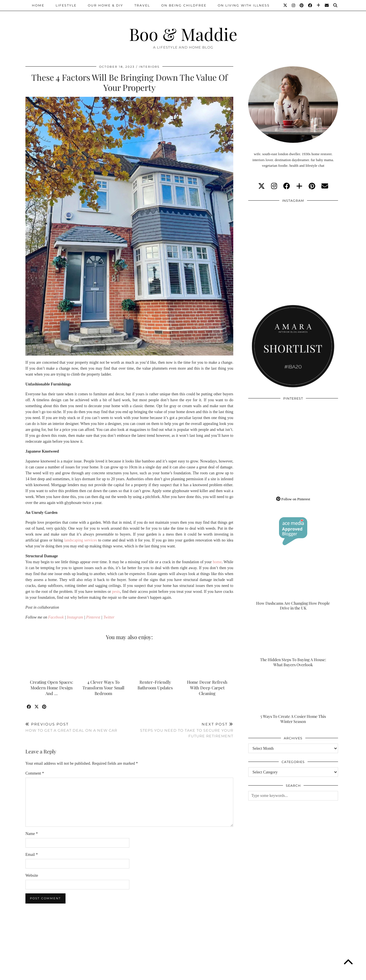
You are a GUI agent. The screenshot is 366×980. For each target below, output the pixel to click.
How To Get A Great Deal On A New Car (71, 727)
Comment (35, 773)
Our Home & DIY (105, 5)
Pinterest (93, 617)
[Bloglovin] (319, 5)
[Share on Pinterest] (44, 707)
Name (32, 834)
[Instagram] (294, 5)
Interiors (149, 67)
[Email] (327, 5)
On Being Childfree (184, 5)
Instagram (75, 617)
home (217, 562)
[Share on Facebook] (29, 707)
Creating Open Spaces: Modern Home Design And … (52, 688)
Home (38, 5)
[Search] (335, 5)
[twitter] (262, 186)
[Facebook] (310, 5)
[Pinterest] (302, 5)
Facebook (56, 617)
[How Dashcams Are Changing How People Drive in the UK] (293, 586)
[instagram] (274, 186)
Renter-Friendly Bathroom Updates (155, 685)
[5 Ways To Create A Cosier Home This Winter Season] (293, 699)
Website (32, 875)
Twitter (109, 617)
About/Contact (93, 974)
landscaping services (80, 540)
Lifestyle (66, 5)
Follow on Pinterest (293, 499)
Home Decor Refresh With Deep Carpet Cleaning (207, 688)
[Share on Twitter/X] (37, 707)
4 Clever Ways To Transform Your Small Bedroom (103, 688)
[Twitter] (286, 5)
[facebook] (287, 186)
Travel (142, 5)
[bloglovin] (299, 186)
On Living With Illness (244, 5)
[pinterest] (312, 186)
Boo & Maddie (183, 34)
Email (32, 855)
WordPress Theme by (311, 974)
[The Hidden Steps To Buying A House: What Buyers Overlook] (293, 643)
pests (116, 592)
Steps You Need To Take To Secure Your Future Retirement (181, 730)
